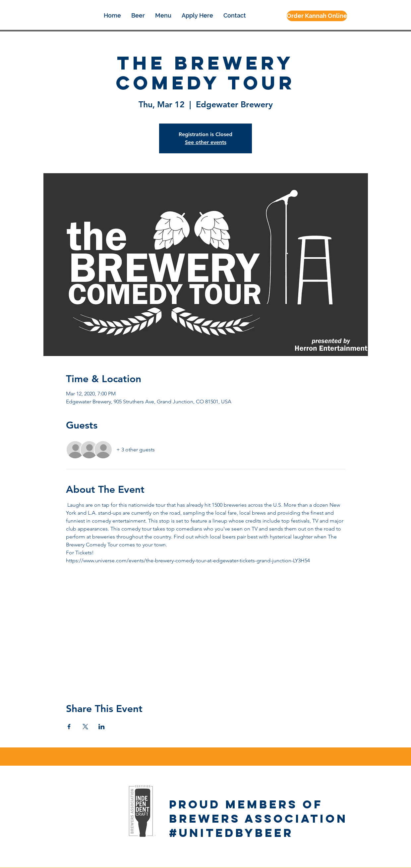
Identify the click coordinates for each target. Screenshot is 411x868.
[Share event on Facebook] (69, 727)
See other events (206, 142)
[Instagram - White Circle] (62, 777)
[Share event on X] (85, 727)
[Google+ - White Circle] (75, 777)
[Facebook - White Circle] (48, 777)
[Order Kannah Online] (317, 16)
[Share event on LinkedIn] (102, 727)
